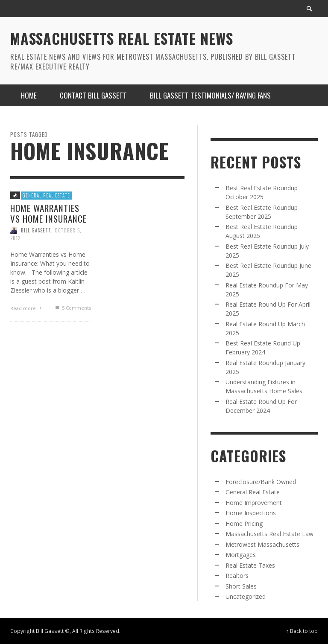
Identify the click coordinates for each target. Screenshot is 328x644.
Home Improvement (254, 503)
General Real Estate (46, 195)
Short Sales (241, 586)
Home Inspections (251, 513)
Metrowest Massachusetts (262, 544)
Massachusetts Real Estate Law (269, 534)
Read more (27, 308)
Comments (72, 307)
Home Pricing (244, 524)
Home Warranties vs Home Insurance (48, 213)
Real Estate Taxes (250, 565)
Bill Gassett (36, 230)
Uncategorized (246, 596)
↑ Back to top (302, 631)
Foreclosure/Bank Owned (261, 482)
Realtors (237, 576)
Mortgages (241, 555)
